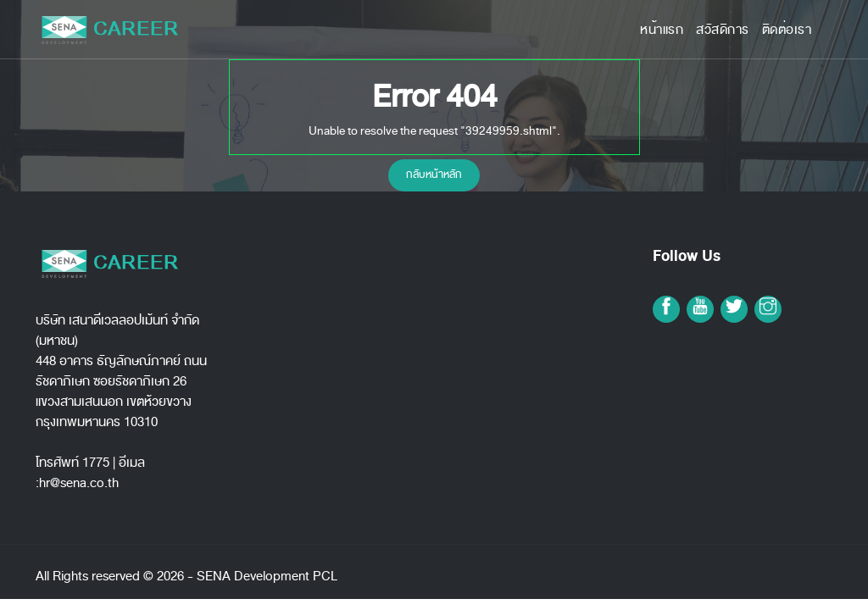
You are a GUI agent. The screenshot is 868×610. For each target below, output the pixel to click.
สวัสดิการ (723, 30)
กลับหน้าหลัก (434, 175)
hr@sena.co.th (79, 483)
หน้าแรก (662, 30)
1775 (96, 463)
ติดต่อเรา (787, 30)
